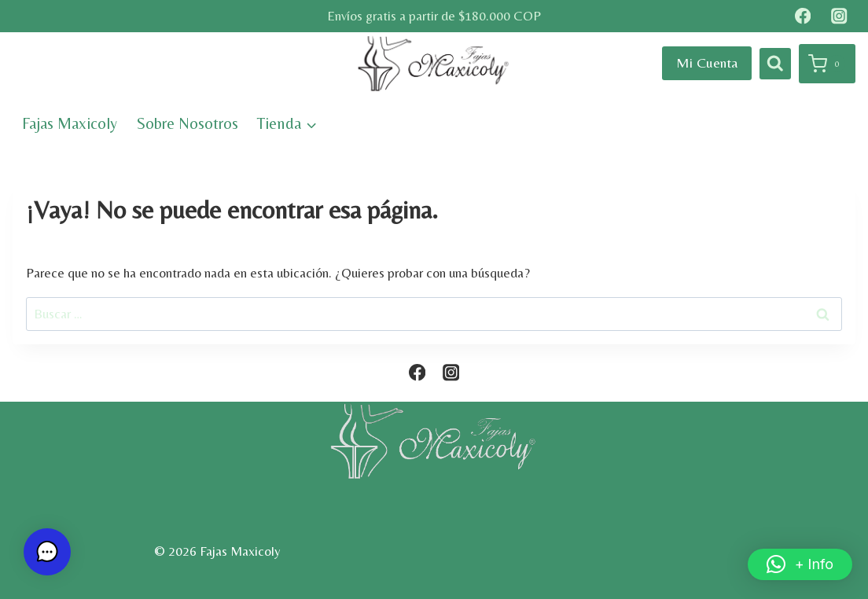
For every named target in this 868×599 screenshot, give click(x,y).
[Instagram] (839, 16)
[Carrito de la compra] (827, 64)
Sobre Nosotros (188, 123)
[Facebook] (802, 16)
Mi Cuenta (707, 62)
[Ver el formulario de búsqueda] (775, 64)
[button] (800, 564)
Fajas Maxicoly (70, 123)
